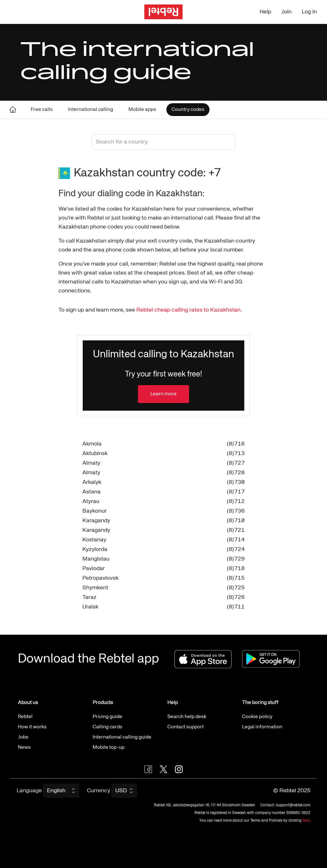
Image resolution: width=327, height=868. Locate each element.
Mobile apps (142, 110)
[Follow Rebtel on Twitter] (163, 769)
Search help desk (187, 717)
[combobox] (163, 142)
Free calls (42, 110)
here (306, 821)
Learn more (163, 394)
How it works (32, 727)
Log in (309, 12)
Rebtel (25, 717)
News (24, 748)
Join (286, 12)
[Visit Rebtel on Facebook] (148, 769)
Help (265, 12)
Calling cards (107, 727)
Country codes (188, 110)
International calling (91, 110)
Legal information (262, 727)
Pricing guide (107, 717)
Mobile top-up (109, 748)
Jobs (23, 737)
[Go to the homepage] (163, 12)
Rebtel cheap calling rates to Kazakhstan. (189, 310)
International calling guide (122, 737)
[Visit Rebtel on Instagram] (179, 769)
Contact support (186, 727)
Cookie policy (257, 717)
